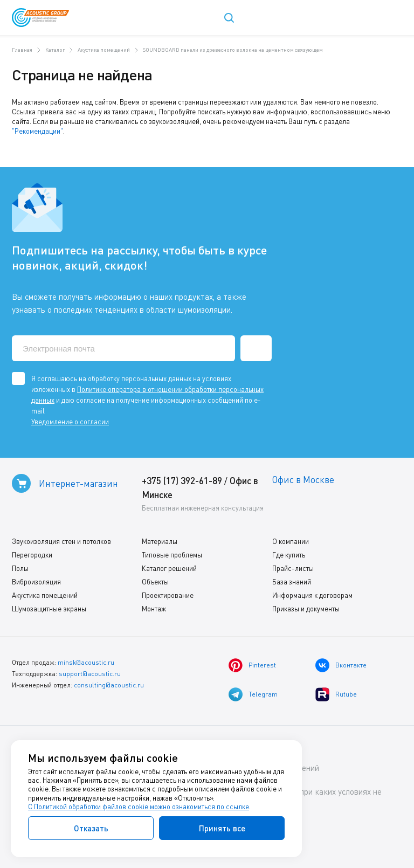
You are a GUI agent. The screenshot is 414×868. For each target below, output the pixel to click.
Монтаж (154, 609)
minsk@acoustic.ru (86, 662)
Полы (20, 568)
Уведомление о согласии (70, 422)
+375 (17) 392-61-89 (182, 481)
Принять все (222, 828)
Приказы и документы (306, 609)
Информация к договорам (312, 595)
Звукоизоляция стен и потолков (61, 541)
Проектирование (168, 595)
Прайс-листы (293, 568)
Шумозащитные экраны (49, 609)
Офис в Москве (303, 480)
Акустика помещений (45, 595)
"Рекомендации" (37, 131)
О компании (291, 541)
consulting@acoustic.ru (109, 685)
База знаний (292, 582)
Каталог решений (169, 568)
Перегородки (32, 555)
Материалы (160, 541)
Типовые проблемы (172, 555)
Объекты (155, 582)
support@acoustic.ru (90, 674)
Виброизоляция (36, 582)
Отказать (91, 828)
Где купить (289, 555)
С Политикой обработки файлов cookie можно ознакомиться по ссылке (139, 807)
